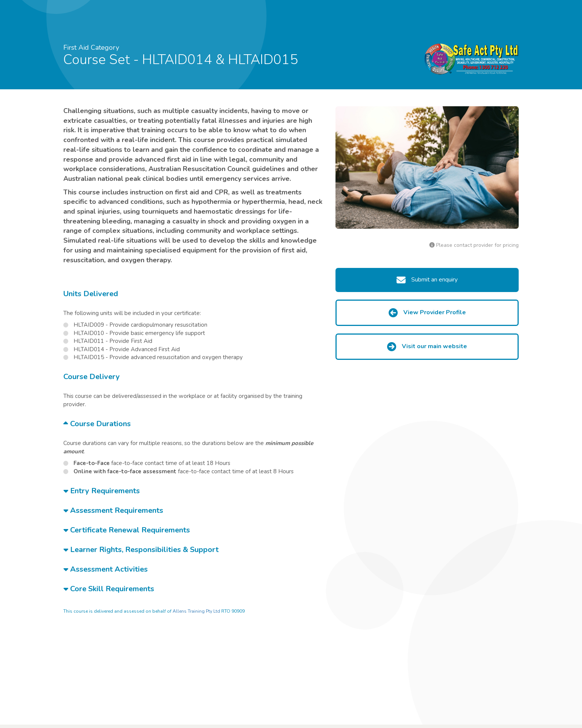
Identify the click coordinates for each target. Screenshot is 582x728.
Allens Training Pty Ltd (196, 611)
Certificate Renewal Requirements (127, 530)
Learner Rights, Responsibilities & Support (141, 550)
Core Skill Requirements (109, 589)
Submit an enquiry (427, 280)
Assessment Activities (106, 569)
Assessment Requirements (113, 510)
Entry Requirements (102, 491)
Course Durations (97, 424)
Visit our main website (427, 347)
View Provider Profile (427, 313)
